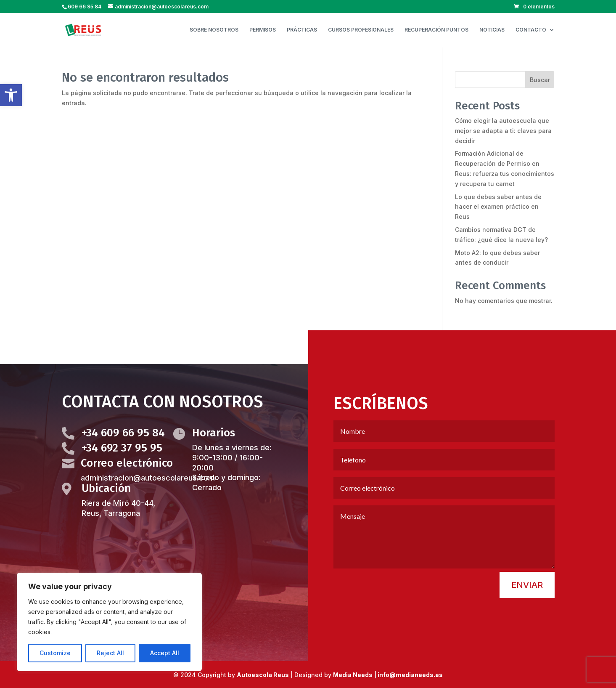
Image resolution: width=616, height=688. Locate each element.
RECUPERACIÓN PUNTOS (436, 30)
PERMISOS (263, 30)
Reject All (110, 653)
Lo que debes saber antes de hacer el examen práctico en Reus (498, 207)
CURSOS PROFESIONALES (361, 30)
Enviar (527, 608)
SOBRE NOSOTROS (214, 30)
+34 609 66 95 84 (123, 456)
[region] (109, 622)
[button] (11, 95)
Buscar (540, 80)
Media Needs (353, 675)
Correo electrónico (127, 486)
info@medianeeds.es (410, 675)
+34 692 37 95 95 (122, 471)
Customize (55, 653)
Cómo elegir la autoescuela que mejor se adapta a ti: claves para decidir (503, 131)
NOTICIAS (492, 30)
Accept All (165, 653)
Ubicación (106, 511)
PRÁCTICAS (302, 30)
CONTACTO (531, 30)
